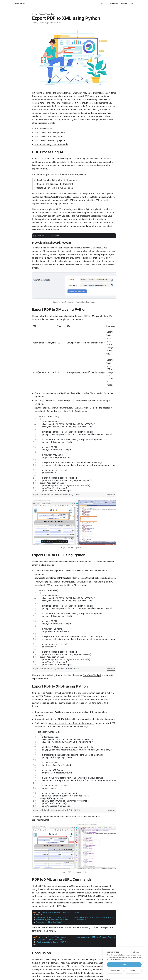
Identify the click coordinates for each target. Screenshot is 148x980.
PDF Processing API (44, 129)
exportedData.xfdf (40, 820)
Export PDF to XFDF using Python (50, 140)
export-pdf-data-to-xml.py (45, 495)
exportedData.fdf (40, 679)
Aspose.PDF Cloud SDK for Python (56, 213)
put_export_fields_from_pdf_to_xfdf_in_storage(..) (71, 723)
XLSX (62, 165)
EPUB (80, 165)
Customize (115, 971)
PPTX (68, 165)
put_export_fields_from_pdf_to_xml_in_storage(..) (69, 408)
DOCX (74, 165)
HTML (87, 165)
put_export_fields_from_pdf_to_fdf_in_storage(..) (71, 582)
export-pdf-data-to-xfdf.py (45, 810)
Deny (133, 971)
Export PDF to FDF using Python (49, 137)
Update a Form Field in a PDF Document (55, 188)
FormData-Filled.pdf (92, 675)
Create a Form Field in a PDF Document (55, 184)
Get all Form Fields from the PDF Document (57, 180)
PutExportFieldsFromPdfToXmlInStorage (86, 372)
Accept (124, 965)
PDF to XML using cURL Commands (51, 144)
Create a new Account (49, 258)
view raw (111, 495)
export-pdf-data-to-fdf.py (45, 669)
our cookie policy (120, 960)
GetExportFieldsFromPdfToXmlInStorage (86, 343)
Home (18, 3)
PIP (86, 223)
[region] (74, 454)
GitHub (95, 223)
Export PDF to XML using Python (50, 133)
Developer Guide (40, 970)
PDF (34, 93)
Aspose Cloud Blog (47, 14)
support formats (40, 169)
